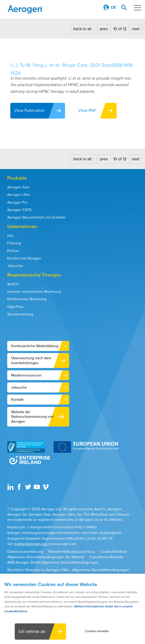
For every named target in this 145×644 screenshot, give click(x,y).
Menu (136, 8)
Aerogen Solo (18, 187)
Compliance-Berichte (106, 557)
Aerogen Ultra (19, 195)
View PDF (87, 110)
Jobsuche (15, 266)
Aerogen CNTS (19, 210)
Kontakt (17, 399)
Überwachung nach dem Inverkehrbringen (31, 360)
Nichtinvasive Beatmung (27, 299)
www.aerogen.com (63, 544)
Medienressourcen (26, 375)
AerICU (13, 284)
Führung (14, 243)
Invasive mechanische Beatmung (34, 291)
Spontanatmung (20, 314)
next (136, 29)
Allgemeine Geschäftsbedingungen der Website (46, 557)
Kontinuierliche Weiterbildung (35, 346)
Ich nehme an (32, 631)
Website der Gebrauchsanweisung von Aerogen (32, 417)
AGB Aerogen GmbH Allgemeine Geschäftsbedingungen (53, 562)
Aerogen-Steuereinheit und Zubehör (36, 217)
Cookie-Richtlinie (114, 552)
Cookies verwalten (97, 631)
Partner (13, 251)
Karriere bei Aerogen (24, 258)
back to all (82, 29)
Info (10, 236)
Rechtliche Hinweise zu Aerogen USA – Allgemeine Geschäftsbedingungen (68, 570)
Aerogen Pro (17, 202)
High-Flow (15, 307)
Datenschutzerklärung (25, 552)
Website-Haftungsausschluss (72, 552)
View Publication (29, 110)
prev (104, 29)
